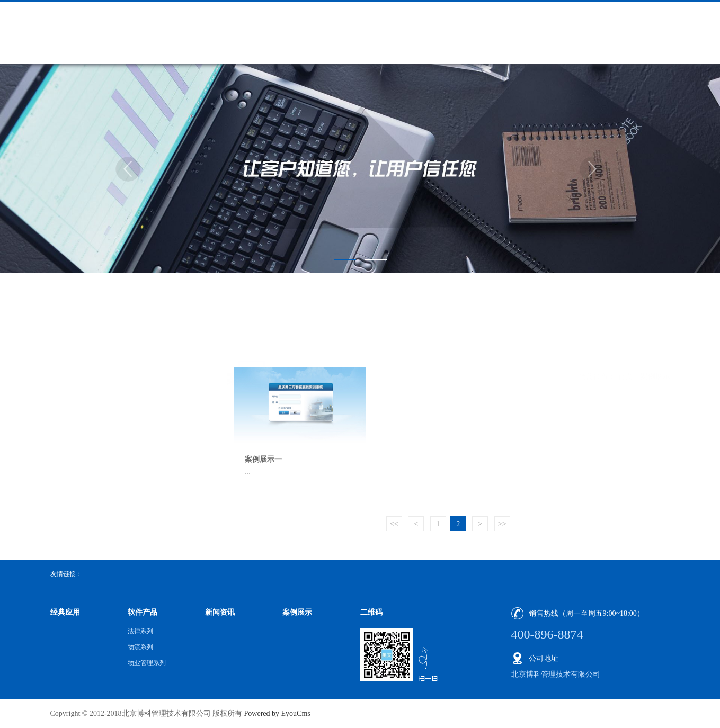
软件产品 (143, 612)
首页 (625, 333)
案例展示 (655, 333)
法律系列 (140, 631)
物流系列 (140, 647)
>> (502, 524)
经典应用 (65, 612)
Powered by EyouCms (276, 713)
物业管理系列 (147, 663)
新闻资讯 (220, 612)
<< (394, 524)
